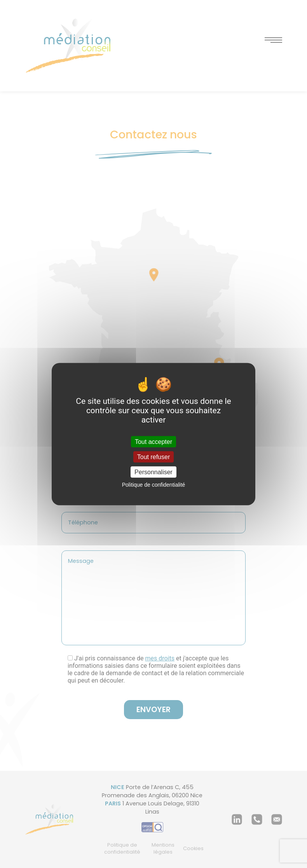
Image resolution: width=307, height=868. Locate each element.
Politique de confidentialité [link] (154, 485)
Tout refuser (153, 457)
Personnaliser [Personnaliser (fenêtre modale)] (153, 472)
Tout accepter (153, 441)
